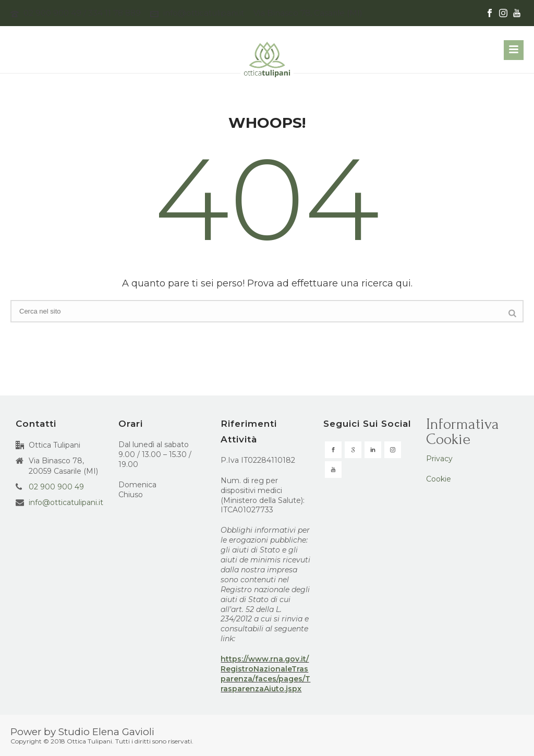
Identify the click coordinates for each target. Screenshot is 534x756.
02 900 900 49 (56, 487)
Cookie (439, 479)
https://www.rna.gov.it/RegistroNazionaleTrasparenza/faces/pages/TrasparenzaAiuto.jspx (265, 674)
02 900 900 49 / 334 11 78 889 (82, 13)
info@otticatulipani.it (204, 13)
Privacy (439, 459)
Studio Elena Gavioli (106, 732)
